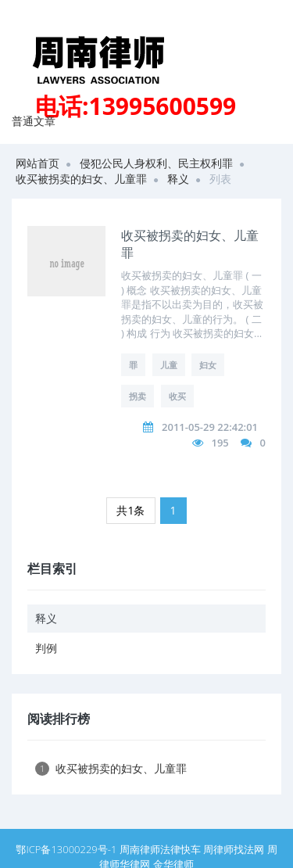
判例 (46, 648)
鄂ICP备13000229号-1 (66, 849)
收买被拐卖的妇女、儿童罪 (81, 179)
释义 (178, 179)
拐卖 (138, 396)
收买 (177, 396)
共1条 (130, 510)
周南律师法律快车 (160, 849)
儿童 (169, 365)
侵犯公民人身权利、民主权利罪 (156, 163)
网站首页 (38, 163)
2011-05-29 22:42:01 (210, 427)
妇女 (208, 365)
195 (220, 443)
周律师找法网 (234, 849)
